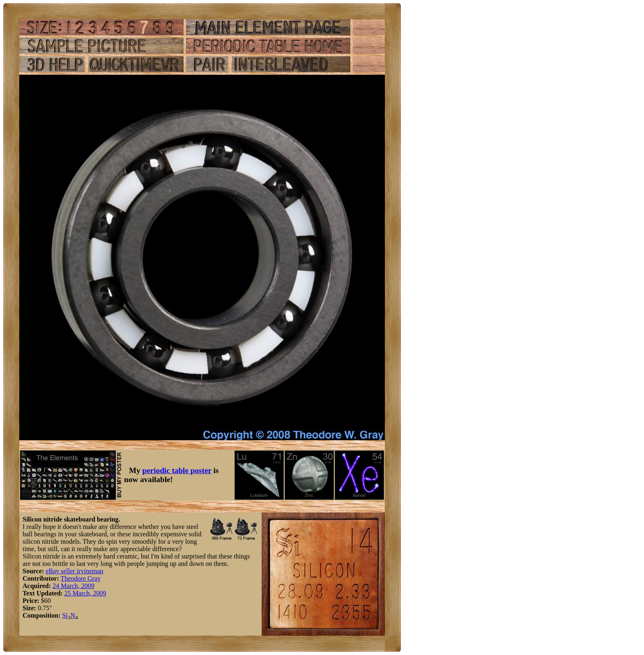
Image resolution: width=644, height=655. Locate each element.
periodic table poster (177, 470)
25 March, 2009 (85, 593)
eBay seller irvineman (74, 571)
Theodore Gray (81, 578)
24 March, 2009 (74, 586)
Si (65, 615)
